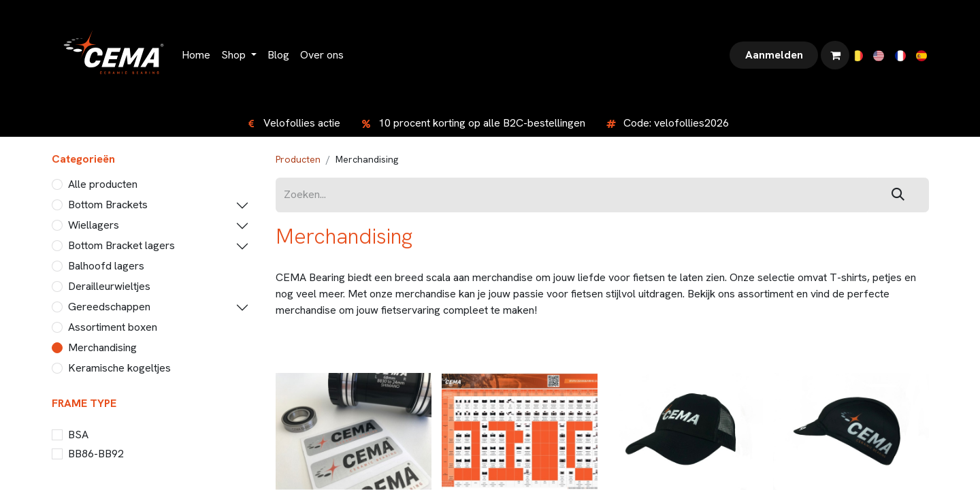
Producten (298, 159)
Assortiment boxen (113, 327)
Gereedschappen (109, 307)
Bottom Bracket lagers (121, 245)
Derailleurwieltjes (109, 286)
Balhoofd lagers (106, 266)
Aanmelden (774, 55)
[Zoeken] (898, 195)
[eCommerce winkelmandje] (835, 55)
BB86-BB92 (96, 454)
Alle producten (103, 184)
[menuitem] (196, 55)
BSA (78, 435)
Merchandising (102, 347)
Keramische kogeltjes (119, 368)
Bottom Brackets (108, 205)
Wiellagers (94, 225)
